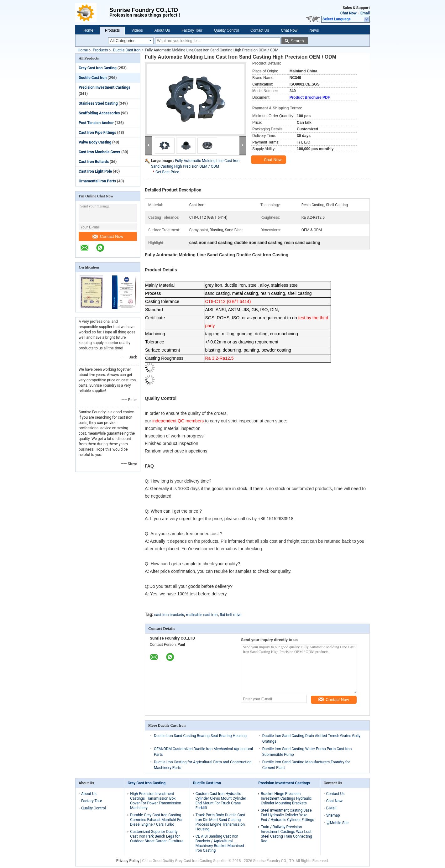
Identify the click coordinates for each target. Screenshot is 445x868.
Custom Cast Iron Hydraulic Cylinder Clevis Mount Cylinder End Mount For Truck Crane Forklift (221, 801)
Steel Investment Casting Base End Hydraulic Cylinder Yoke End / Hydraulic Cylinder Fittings (287, 815)
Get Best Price (167, 172)
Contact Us (260, 30)
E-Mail (331, 808)
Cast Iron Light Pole (95, 171)
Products (112, 30)
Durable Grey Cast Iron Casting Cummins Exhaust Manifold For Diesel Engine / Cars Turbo (156, 820)
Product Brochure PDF (310, 97)
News (314, 30)
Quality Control (226, 30)
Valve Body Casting (95, 142)
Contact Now (108, 236)
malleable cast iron (202, 615)
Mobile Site (338, 823)
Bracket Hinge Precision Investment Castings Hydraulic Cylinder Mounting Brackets (286, 798)
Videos (137, 30)
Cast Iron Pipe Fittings (97, 133)
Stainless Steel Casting (98, 103)
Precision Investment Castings (105, 87)
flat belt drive (230, 615)
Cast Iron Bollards (94, 162)
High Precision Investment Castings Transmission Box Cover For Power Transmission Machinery (156, 801)
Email (365, 13)
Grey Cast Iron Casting (98, 68)
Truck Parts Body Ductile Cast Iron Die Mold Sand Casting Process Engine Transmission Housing (220, 822)
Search (297, 41)
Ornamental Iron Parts (97, 181)
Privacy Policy (128, 861)
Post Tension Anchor (96, 123)
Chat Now (348, 13)
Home (88, 30)
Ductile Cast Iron (127, 50)
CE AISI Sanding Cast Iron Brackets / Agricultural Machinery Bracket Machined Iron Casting (220, 843)
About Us (162, 30)
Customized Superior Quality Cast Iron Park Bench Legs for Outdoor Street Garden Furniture (157, 836)
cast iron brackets (169, 615)
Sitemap (333, 815)
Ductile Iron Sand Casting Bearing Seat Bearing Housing (200, 736)
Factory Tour (192, 30)
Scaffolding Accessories (99, 113)
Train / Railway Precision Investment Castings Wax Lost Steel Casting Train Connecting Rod (286, 834)
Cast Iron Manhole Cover (99, 152)
